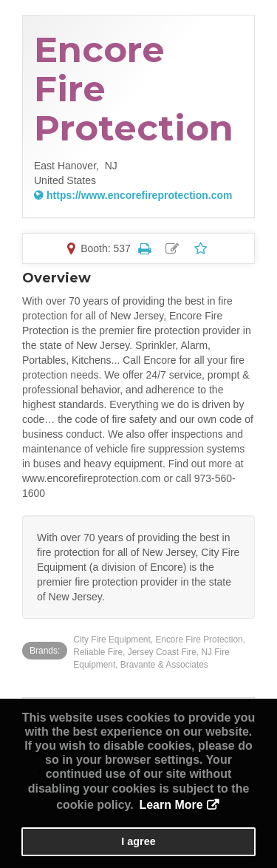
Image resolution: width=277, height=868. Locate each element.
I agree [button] (138, 841)
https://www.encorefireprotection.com (140, 195)
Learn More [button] (171, 805)
